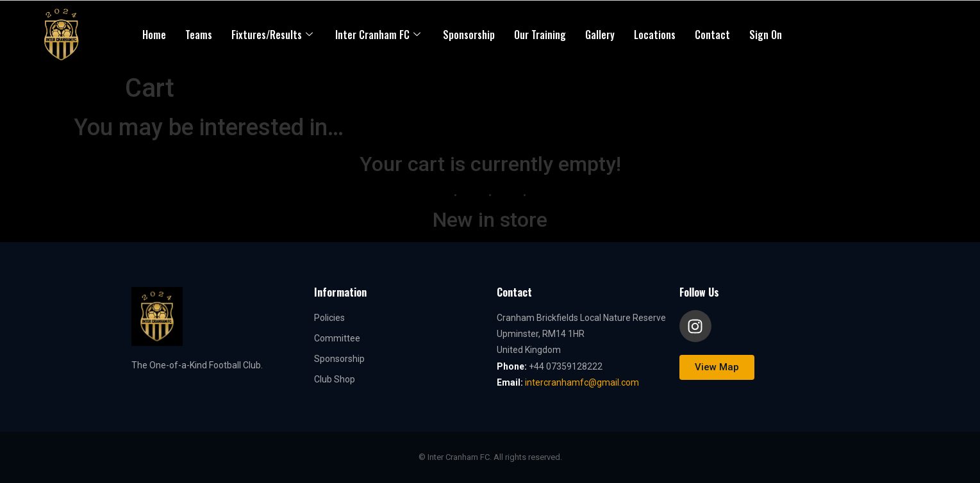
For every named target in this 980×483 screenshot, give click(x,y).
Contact (712, 35)
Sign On (766, 35)
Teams (199, 35)
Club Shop (335, 379)
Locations (655, 35)
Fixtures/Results (274, 35)
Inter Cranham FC (379, 35)
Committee (337, 338)
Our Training (540, 35)
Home (154, 35)
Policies (329, 318)
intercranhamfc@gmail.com (582, 382)
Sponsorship (469, 35)
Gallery (600, 35)
